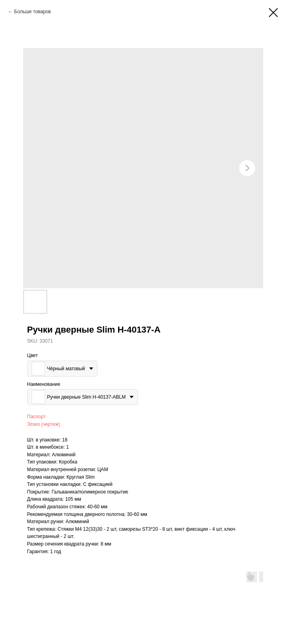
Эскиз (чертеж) (44, 424)
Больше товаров (32, 12)
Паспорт (36, 417)
